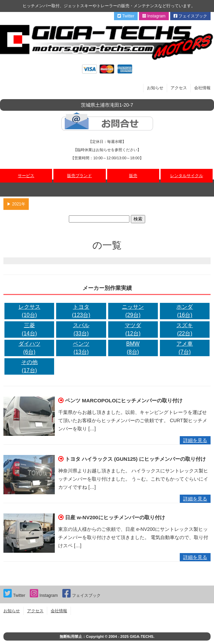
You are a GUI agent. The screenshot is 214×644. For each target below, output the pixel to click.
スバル (81, 330)
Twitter (126, 16)
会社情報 (202, 88)
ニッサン (133, 312)
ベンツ (81, 348)
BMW (133, 348)
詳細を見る (195, 440)
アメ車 (185, 348)
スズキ (185, 330)
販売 (133, 176)
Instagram (154, 16)
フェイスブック (190, 16)
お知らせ (155, 88)
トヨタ (81, 312)
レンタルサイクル (187, 176)
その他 (29, 367)
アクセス (179, 88)
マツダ (133, 330)
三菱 (29, 330)
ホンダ (185, 312)
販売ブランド (79, 176)
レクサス (29, 312)
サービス (26, 176)
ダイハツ (29, 348)
